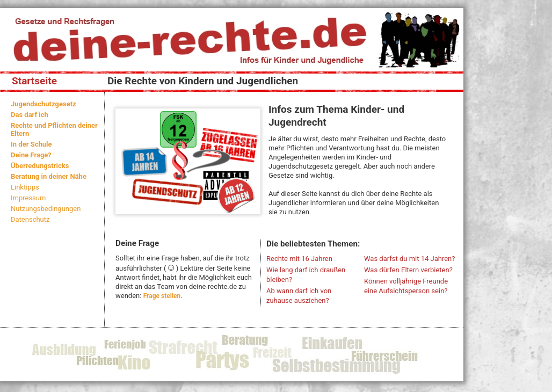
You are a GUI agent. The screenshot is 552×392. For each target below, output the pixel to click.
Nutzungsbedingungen (46, 209)
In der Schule (31, 144)
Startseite (34, 81)
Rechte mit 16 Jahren (299, 259)
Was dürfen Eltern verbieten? (408, 270)
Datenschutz (30, 219)
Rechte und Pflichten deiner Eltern (54, 129)
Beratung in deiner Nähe (49, 176)
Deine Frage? (31, 155)
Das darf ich (30, 115)
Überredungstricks (40, 166)
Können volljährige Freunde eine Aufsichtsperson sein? (406, 286)
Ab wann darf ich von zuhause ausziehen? (299, 296)
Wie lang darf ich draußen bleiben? (306, 275)
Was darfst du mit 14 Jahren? (409, 259)
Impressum (28, 198)
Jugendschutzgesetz (43, 104)
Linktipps (25, 187)
